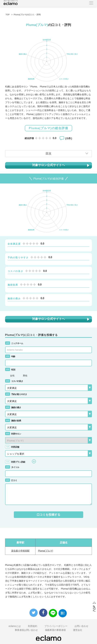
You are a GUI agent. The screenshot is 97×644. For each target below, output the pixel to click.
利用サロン (13, 434)
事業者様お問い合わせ (26, 630)
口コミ (11, 480)
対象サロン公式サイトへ (48, 165)
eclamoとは (15, 626)
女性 (12, 375)
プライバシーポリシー (56, 626)
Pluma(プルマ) (45, 551)
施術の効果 (13, 421)
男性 (25, 375)
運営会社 (78, 630)
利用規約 (33, 626)
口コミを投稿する (48, 515)
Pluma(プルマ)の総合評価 (48, 128)
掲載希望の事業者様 (55, 630)
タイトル (12, 467)
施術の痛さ (13, 407)
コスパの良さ (14, 381)
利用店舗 (12, 447)
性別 (10, 370)
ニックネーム (14, 343)
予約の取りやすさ (16, 394)
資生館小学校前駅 (20, 551)
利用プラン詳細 (21, 461)
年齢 (10, 356)
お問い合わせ (81, 626)
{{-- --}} (49, 440)
